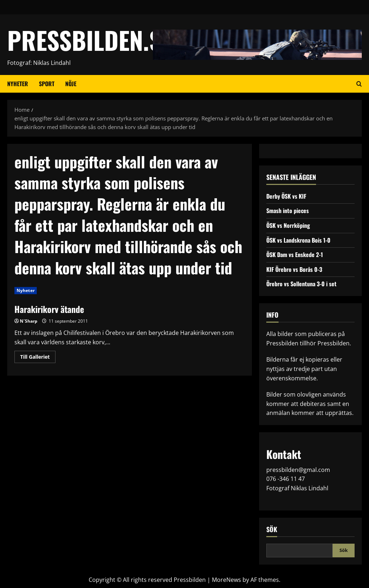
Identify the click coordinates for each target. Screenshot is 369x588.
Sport (47, 84)
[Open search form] (359, 84)
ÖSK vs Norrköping (288, 225)
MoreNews (226, 580)
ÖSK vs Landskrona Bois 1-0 (298, 240)
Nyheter (18, 84)
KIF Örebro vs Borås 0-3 (294, 269)
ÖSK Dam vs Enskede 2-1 (295, 255)
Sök (272, 529)
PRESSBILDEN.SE (90, 40)
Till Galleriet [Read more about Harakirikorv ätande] (38, 358)
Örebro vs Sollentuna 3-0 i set (301, 284)
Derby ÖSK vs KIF (286, 196)
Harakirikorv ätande (49, 309)
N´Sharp (29, 321)
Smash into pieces (288, 211)
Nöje (71, 84)
